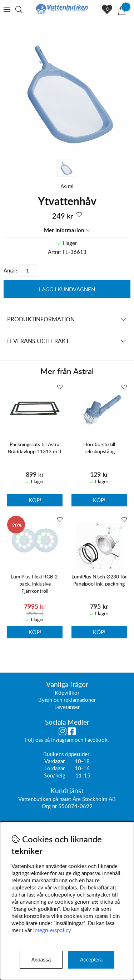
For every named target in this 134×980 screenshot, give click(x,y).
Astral (67, 186)
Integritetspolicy (52, 930)
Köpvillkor (67, 693)
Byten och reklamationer (67, 700)
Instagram (62, 740)
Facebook (96, 740)
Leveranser (67, 707)
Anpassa (41, 960)
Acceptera (91, 960)
